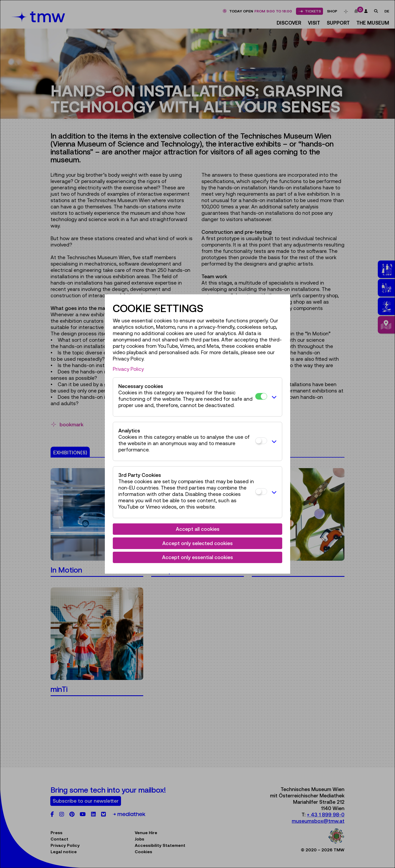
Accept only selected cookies (197, 543)
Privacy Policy (128, 369)
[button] (273, 397)
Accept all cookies (198, 529)
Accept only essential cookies (197, 557)
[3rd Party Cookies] (261, 492)
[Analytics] (261, 441)
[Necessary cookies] (261, 396)
